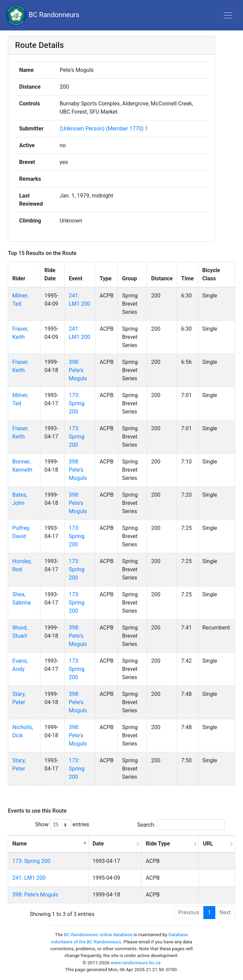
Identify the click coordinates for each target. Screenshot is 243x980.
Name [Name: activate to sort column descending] (19, 844)
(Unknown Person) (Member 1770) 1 (104, 129)
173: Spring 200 (77, 403)
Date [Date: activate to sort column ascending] (98, 844)
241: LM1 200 (29, 878)
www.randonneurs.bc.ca (136, 963)
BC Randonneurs (42, 15)
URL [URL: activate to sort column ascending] (208, 844)
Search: (181, 825)
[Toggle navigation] (228, 15)
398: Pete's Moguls (78, 370)
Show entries (62, 825)
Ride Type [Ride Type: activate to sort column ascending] (158, 844)
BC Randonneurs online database (98, 934)
